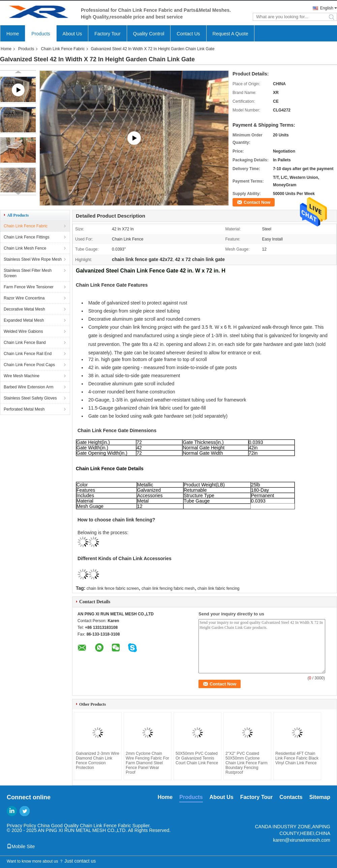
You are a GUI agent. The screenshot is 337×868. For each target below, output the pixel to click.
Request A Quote (231, 34)
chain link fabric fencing (219, 588)
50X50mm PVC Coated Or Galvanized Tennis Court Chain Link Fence (197, 758)
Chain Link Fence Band (25, 343)
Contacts (291, 797)
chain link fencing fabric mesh (168, 588)
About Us (72, 34)
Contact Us (188, 34)
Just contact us (80, 861)
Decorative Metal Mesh (24, 309)
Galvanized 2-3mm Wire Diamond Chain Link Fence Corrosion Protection (98, 761)
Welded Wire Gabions (23, 331)
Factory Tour (108, 34)
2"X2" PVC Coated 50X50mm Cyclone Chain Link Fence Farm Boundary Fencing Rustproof (247, 763)
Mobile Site (21, 846)
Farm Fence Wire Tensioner (29, 287)
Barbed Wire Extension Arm (28, 387)
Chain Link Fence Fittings (26, 237)
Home (13, 34)
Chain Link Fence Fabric (63, 49)
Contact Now (257, 202)
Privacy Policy (21, 826)
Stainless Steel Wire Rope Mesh (33, 259)
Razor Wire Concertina (24, 298)
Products (41, 34)
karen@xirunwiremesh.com (302, 840)
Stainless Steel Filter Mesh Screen (28, 273)
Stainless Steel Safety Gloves (30, 398)
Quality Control (149, 34)
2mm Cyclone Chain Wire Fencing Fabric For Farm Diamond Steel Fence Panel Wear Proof (147, 763)
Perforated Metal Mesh (24, 409)
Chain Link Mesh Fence (25, 248)
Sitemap (320, 797)
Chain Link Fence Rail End (28, 354)
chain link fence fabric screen (113, 588)
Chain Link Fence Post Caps (29, 365)
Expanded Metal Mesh (24, 320)
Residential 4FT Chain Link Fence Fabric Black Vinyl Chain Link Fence (297, 758)
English (327, 8)
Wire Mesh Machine (22, 376)
